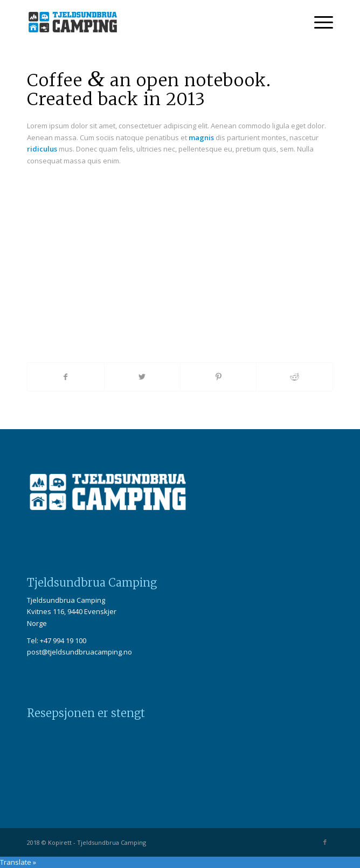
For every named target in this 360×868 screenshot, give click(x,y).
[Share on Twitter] (142, 377)
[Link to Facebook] (325, 842)
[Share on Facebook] (65, 377)
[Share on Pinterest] (218, 377)
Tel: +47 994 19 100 (57, 640)
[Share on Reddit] (294, 377)
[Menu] (318, 22)
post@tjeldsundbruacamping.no (79, 652)
